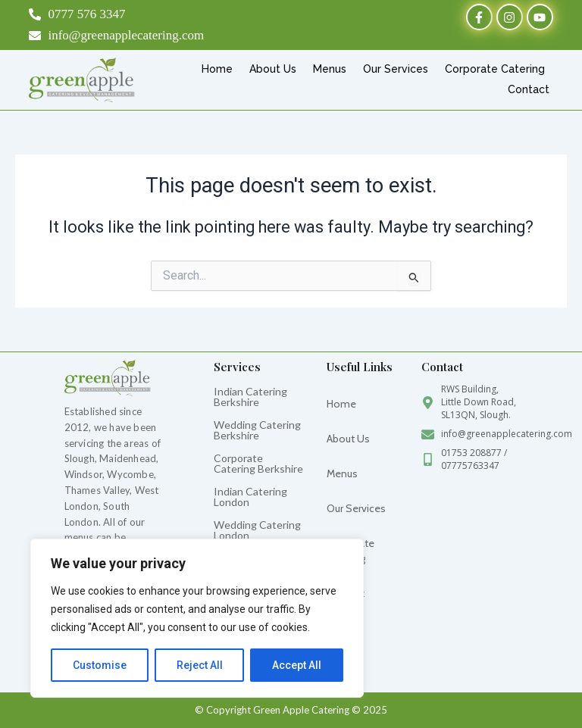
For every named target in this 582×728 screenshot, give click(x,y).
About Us (273, 69)
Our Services (396, 69)
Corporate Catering (495, 69)
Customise (100, 665)
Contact (529, 89)
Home (217, 69)
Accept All (297, 665)
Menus (330, 69)
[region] (197, 618)
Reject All (200, 665)
